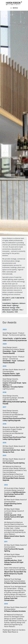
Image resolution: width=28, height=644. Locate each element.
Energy (6, 234)
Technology (11, 234)
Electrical (20, 232)
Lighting (7, 232)
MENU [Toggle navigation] (14, 8)
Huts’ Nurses (14, 572)
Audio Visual (13, 232)
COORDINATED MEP (20, 234)
